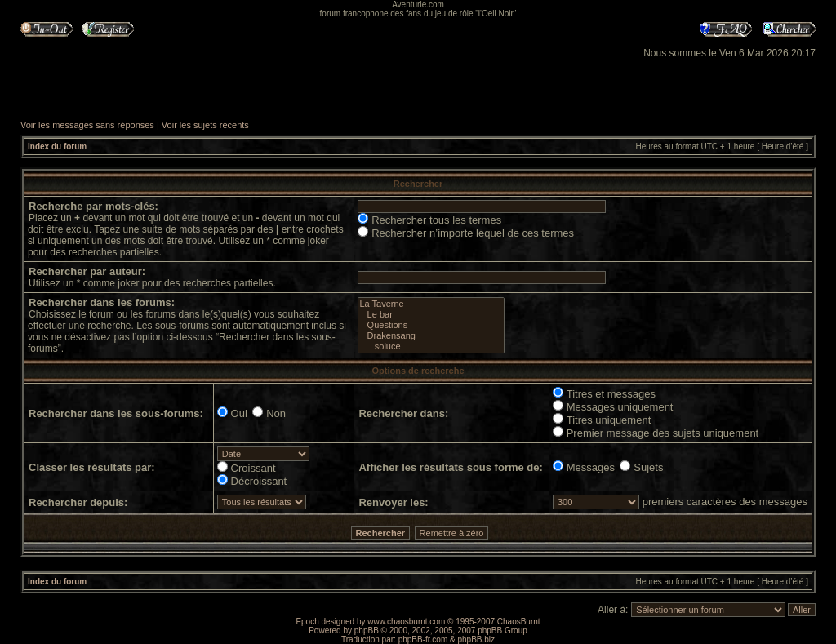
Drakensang (431, 336)
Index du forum (57, 147)
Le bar (431, 315)
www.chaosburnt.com (406, 622)
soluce (431, 346)
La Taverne (431, 304)
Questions (431, 325)
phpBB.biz (476, 640)
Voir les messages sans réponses (87, 125)
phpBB (367, 631)
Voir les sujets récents (205, 125)
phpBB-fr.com (423, 640)
